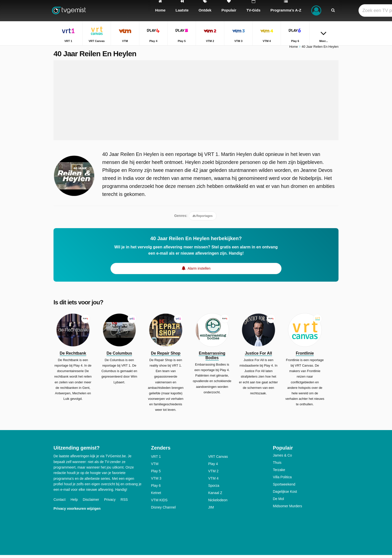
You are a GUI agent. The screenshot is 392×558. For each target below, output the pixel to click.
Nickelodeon (218, 503)
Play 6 (156, 489)
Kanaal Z (215, 496)
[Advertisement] (196, 103)
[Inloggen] (316, 11)
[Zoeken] (333, 11)
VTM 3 (156, 481)
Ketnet (156, 496)
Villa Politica (282, 480)
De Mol (278, 502)
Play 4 (213, 467)
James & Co (282, 458)
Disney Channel (163, 510)
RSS (124, 502)
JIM (211, 510)
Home (294, 49)
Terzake (279, 473)
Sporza (214, 489)
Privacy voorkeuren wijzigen (77, 511)
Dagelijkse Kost (285, 495)
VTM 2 (213, 474)
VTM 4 (213, 481)
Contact (59, 502)
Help (74, 502)
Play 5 (156, 474)
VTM (155, 467)
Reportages (203, 219)
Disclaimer (91, 502)
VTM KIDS (159, 503)
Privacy (110, 502)
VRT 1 (156, 460)
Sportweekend (284, 487)
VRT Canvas (218, 460)
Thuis (277, 466)
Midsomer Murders (288, 509)
